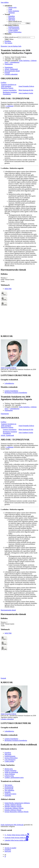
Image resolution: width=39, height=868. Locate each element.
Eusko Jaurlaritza (14, 11)
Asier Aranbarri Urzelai (26, 93)
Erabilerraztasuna (14, 27)
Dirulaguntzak (9, 787)
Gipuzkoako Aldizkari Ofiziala (14, 808)
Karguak (3, 678)
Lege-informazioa (14, 29)
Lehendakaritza (15, 62)
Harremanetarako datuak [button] (12, 71)
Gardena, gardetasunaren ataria (14, 777)
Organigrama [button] (9, 67)
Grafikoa (3, 82)
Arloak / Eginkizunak (7, 435)
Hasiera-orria (12, 7)
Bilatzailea (12, 18)
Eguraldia (8, 792)
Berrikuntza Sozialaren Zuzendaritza (10, 93)
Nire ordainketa (9, 790)
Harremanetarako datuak (8, 610)
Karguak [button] (7, 73)
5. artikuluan (10, 106)
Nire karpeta (8, 43)
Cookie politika (13, 30)
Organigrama (9, 64)
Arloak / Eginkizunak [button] (11, 69)
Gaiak (10, 9)
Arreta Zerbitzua (10, 774)
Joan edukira (5, 2)
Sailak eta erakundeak (11, 772)
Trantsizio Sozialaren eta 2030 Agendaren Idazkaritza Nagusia (9, 86)
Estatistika (8, 795)
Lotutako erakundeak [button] (11, 74)
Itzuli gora (8, 851)
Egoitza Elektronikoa (15, 32)
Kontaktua (12, 16)
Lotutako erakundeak (7, 719)
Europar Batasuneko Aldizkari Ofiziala (16, 812)
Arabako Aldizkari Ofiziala (13, 805)
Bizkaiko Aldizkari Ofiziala (13, 806)
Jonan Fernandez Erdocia (18, 57)
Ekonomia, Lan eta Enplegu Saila (11, 46)
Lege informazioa (10, 760)
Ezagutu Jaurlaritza (10, 771)
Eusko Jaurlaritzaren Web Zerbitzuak (12, 825)
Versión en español (10, 848)
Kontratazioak (9, 789)
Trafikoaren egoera (10, 794)
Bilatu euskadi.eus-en (15, 21)
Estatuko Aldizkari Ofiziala (13, 810)
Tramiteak (12, 13)
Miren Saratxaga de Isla (26, 90)
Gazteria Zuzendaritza (10, 90)
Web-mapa (12, 20)
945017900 (8, 289)
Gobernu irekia (9, 776)
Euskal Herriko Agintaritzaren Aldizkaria (17, 803)
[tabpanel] (19, 86)
